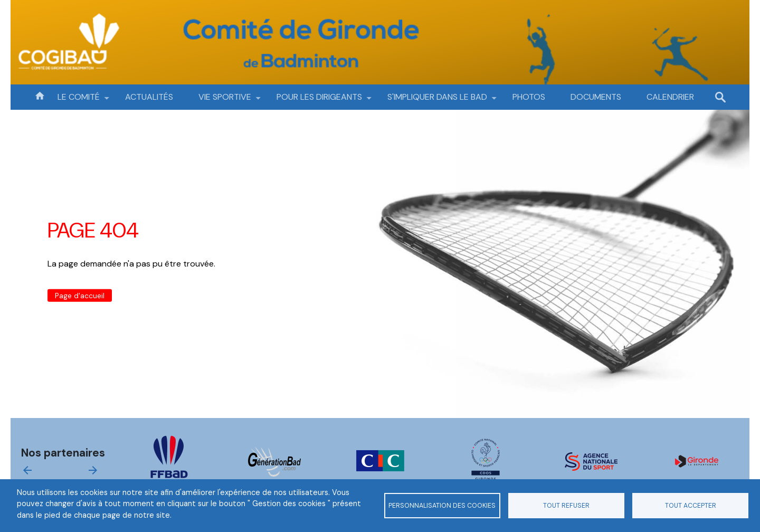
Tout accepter (691, 506)
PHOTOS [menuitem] (529, 97)
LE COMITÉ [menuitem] (79, 101)
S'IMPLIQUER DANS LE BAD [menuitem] (437, 101)
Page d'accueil (80, 296)
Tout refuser (566, 506)
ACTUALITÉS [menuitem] (149, 97)
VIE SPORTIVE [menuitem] (225, 101)
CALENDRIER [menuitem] (670, 97)
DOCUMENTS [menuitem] (596, 97)
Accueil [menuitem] (40, 95)
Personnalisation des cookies (442, 506)
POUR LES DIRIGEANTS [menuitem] (319, 101)
